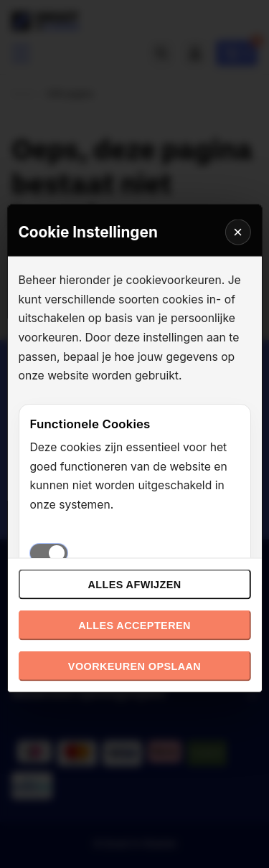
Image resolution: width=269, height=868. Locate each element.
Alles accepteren (134, 626)
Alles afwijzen (134, 585)
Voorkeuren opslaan (134, 666)
